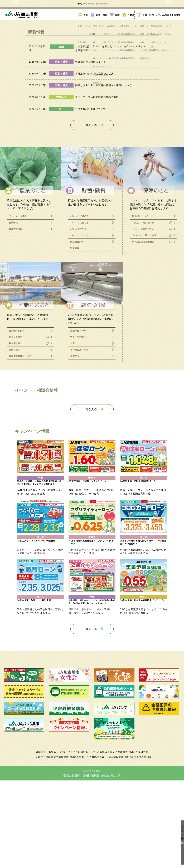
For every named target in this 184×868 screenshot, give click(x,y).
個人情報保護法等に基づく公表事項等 (128, 845)
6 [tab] (105, 80)
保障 (113, 95)
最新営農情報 (17, 307)
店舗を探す (16, 428)
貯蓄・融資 (97, 95)
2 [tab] (84, 80)
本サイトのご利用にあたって (80, 840)
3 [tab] (89, 80)
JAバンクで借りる (81, 301)
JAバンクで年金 (80, 307)
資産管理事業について (23, 434)
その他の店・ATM (81, 428)
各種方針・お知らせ (49, 840)
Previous (16, 38)
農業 (81, 95)
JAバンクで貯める (81, 294)
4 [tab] (95, 80)
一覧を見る (90, 204)
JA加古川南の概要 (167, 95)
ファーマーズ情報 (20, 294)
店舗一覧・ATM (80, 409)
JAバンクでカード (81, 313)
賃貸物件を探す (18, 409)
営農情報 (14, 301)
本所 (73, 421)
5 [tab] (100, 80)
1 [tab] (79, 80)
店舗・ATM (143, 95)
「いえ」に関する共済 (145, 307)
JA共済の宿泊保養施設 (146, 320)
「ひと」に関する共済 (145, 301)
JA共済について (141, 294)
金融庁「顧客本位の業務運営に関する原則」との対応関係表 (71, 845)
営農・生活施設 (80, 415)
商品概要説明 (78, 320)
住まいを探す (17, 415)
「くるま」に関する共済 (147, 313)
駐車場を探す (17, 421)
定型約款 (75, 326)
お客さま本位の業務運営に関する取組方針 (123, 840)
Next (168, 38)
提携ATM (76, 434)
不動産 (126, 95)
